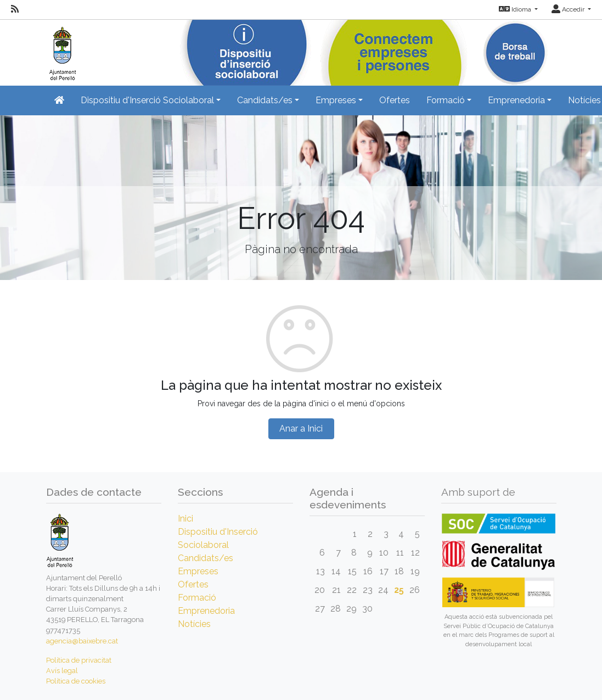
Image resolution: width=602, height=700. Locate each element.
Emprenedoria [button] (516, 100)
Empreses (198, 571)
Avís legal (62, 671)
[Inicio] (61, 49)
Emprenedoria (206, 611)
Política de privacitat (79, 660)
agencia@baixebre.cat (82, 641)
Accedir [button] (569, 9)
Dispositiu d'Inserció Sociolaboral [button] (147, 100)
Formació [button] (446, 100)
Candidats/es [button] (265, 100)
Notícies (194, 624)
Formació (197, 598)
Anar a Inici (301, 429)
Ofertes (395, 100)
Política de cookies (76, 681)
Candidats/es (206, 558)
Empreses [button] (336, 100)
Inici (185, 519)
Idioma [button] (516, 9)
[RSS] (15, 9)
